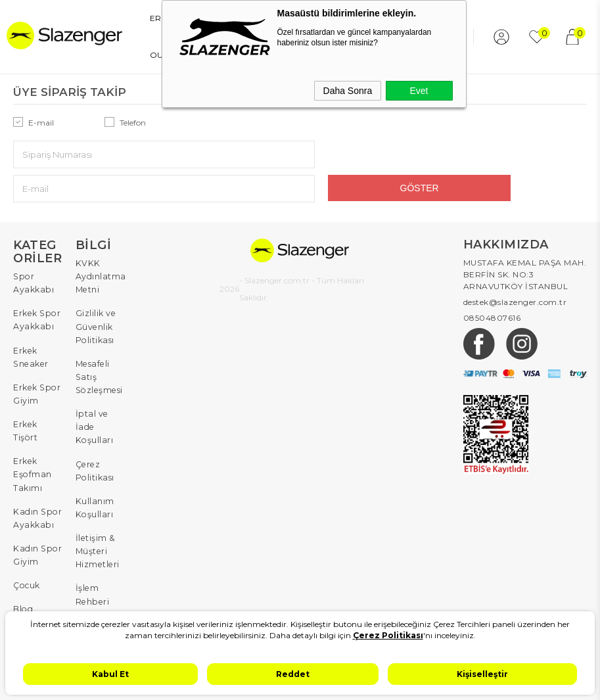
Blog (23, 549)
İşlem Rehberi (92, 533)
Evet (419, 91)
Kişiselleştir (482, 674)
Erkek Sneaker (30, 316)
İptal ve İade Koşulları (94, 378)
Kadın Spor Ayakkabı (35, 464)
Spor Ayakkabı (33, 247)
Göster (496, 154)
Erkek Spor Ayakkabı (35, 282)
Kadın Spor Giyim (35, 499)
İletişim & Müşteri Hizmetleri (97, 493)
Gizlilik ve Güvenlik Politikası (96, 286)
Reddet (293, 674)
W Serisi (29, 572)
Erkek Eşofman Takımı (32, 424)
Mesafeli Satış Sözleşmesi (98, 332)
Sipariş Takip (90, 567)
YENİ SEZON (108, 55)
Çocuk (26, 527)
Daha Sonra (348, 91)
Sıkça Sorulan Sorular (92, 607)
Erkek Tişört (25, 384)
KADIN (140, 18)
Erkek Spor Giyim (35, 350)
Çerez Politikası (94, 418)
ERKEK (97, 18)
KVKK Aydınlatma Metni (100, 240)
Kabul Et (110, 674)
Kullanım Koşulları (94, 453)
